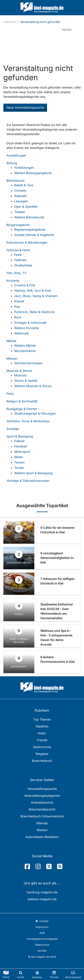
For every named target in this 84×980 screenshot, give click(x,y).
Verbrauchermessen (28, 363)
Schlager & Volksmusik (30, 323)
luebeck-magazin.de (42, 899)
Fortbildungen (24, 168)
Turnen (19, 468)
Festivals (20, 260)
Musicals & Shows (19, 371)
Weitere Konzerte (26, 328)
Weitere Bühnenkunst (29, 217)
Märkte (11, 341)
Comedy (20, 191)
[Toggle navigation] (37, 974)
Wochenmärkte (25, 351)
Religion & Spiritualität (22, 401)
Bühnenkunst (15, 181)
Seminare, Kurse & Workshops (28, 421)
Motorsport (22, 452)
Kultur (42, 733)
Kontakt (42, 951)
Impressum (42, 927)
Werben (42, 830)
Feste (18, 255)
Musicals (20, 375)
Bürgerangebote (18, 225)
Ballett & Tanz (24, 185)
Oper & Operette (26, 207)
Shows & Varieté (26, 381)
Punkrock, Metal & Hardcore (34, 312)
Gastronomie (42, 747)
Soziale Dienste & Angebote (34, 235)
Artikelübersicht (42, 802)
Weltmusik (22, 333)
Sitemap (42, 823)
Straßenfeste (23, 265)
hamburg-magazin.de (42, 892)
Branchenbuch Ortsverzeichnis (42, 816)
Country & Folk (25, 285)
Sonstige (13, 429)
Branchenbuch (42, 761)
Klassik (19, 301)
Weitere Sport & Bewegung (33, 473)
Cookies (42, 921)
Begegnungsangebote (30, 229)
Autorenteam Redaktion (42, 837)
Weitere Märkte (25, 346)
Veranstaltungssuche (42, 789)
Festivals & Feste (18, 250)
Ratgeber (42, 754)
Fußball (19, 441)
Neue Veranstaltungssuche (25, 107)
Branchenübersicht (42, 809)
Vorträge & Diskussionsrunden (28, 481)
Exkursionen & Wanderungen (27, 242)
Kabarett (20, 196)
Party (10, 394)
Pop (17, 307)
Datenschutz (42, 945)
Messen (12, 358)
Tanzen (19, 462)
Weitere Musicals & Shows (33, 386)
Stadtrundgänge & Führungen (35, 413)
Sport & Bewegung (20, 436)
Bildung (12, 163)
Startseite (10, 22)
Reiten (19, 457)
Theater (20, 212)
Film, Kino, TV (16, 273)
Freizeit (42, 740)
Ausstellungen (16, 155)
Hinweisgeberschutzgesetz (42, 939)
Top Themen (42, 719)
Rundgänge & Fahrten (22, 409)
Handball (21, 446)
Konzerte (13, 281)
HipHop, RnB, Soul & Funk (33, 291)
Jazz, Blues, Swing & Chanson (36, 296)
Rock (18, 317)
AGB (42, 933)
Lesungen (21, 201)
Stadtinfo (42, 726)
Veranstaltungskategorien (42, 796)
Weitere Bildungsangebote (33, 173)
